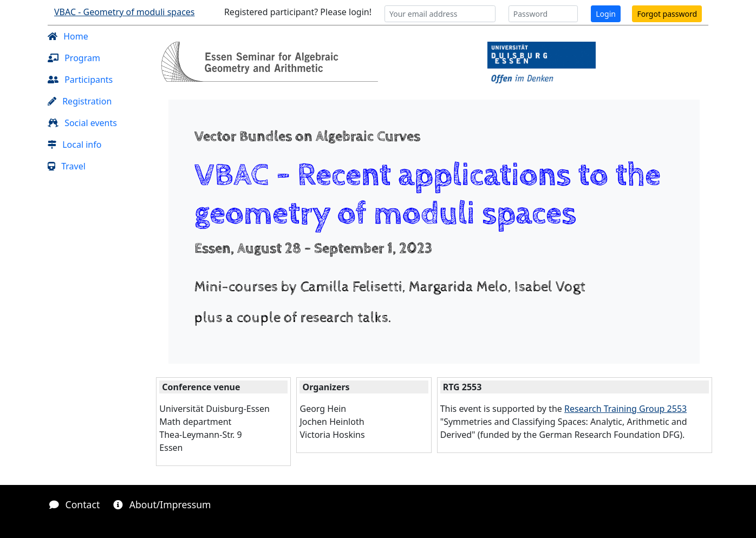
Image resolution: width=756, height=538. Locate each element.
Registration (80, 101)
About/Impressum (162, 504)
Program (74, 58)
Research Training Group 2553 (625, 409)
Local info (74, 145)
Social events (82, 123)
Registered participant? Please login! (298, 12)
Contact (74, 504)
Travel (67, 166)
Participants (80, 80)
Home (68, 36)
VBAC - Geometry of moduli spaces (125, 12)
